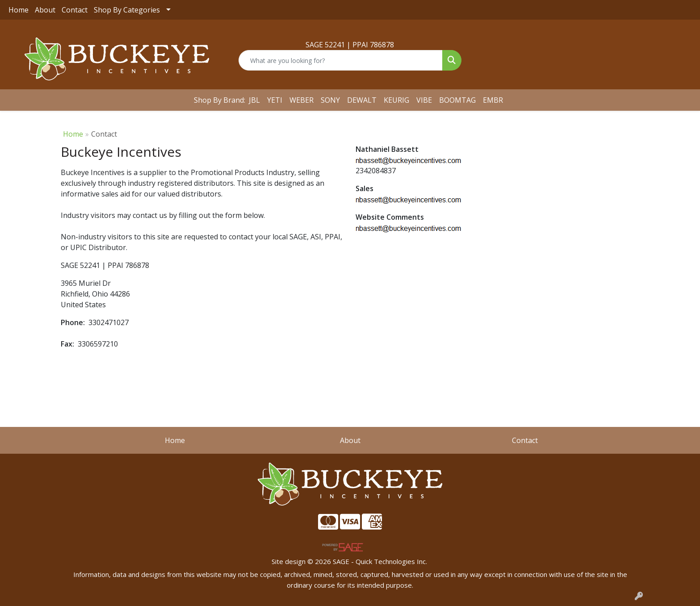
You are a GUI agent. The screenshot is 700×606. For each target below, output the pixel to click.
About (45, 10)
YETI (275, 100)
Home (19, 10)
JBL (254, 100)
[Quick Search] (340, 60)
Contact (75, 10)
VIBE (424, 100)
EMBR (493, 100)
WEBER (302, 100)
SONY (330, 100)
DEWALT (362, 100)
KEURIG (396, 100)
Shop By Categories (127, 10)
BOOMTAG (457, 100)
